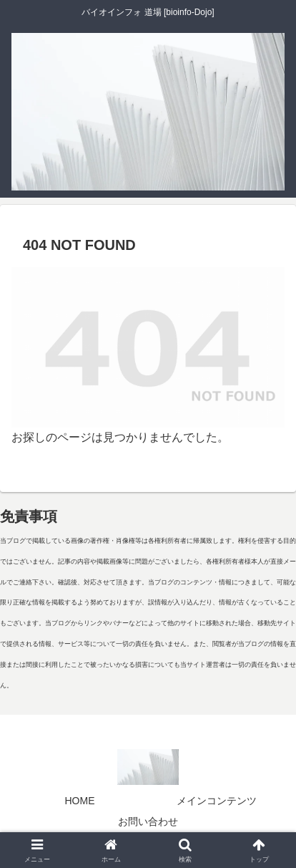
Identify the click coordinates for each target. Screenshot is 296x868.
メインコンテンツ (217, 801)
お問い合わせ (148, 821)
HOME (80, 801)
